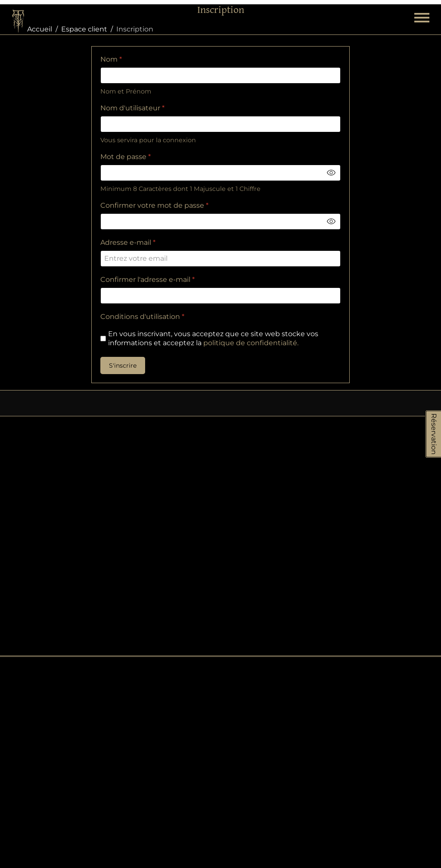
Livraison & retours (376, 629)
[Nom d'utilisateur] (220, 124)
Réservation (434, 434)
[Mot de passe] (220, 173)
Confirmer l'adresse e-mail (148, 279)
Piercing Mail (379, 754)
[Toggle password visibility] (331, 173)
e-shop (220, 637)
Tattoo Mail (379, 743)
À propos (359, 646)
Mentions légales (373, 682)
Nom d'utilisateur (132, 108)
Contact (358, 611)
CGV (351, 664)
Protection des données (369, 568)
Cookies (357, 542)
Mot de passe (126, 157)
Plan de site (364, 593)
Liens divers (364, 699)
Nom (111, 59)
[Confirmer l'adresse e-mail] (220, 296)
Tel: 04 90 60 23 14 (66, 749)
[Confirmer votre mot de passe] (220, 222)
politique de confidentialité (250, 343)
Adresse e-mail (128, 242)
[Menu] (422, 22)
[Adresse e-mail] (220, 259)
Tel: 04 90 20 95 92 (65, 654)
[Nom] (220, 75)
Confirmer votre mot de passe (154, 205)
